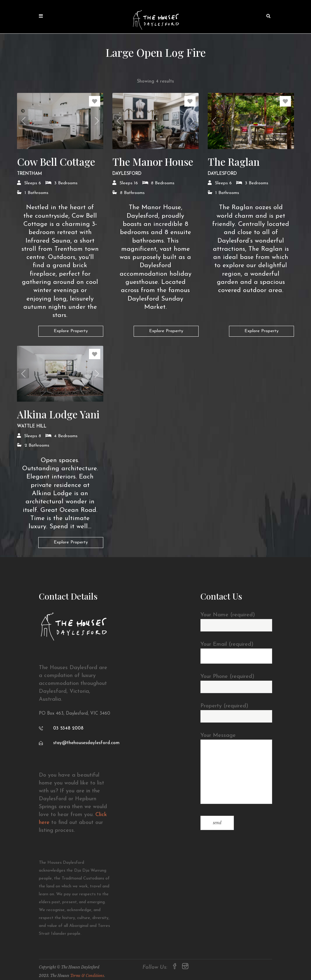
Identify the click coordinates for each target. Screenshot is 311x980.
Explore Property (71, 331)
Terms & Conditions (87, 976)
